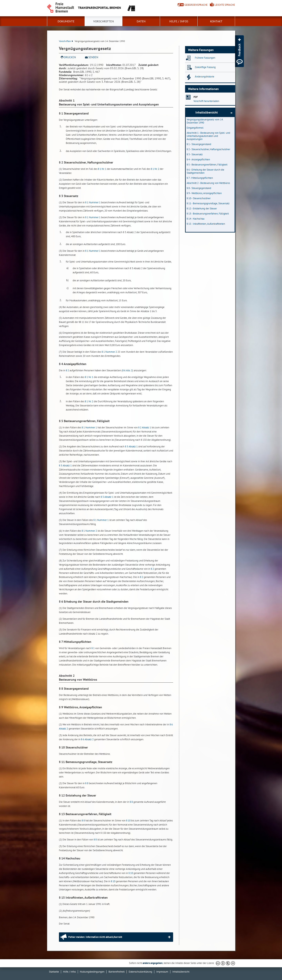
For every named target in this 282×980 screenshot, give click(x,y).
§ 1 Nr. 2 (155, 169)
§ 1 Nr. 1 (102, 169)
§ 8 (87, 783)
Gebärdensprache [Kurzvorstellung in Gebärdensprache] (196, 5)
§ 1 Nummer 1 (93, 202)
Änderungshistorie (205, 77)
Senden (93, 57)
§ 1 (93, 648)
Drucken (70, 57)
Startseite (54, 972)
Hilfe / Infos (179, 21)
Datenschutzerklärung (140, 972)
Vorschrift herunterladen (206, 101)
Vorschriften (103, 21)
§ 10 (128, 821)
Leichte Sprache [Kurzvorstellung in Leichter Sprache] (225, 5)
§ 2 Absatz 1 (145, 427)
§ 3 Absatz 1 (131, 446)
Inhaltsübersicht (207, 112)
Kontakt (216, 21)
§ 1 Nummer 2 (109, 352)
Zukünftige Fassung (205, 67)
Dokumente (66, 21)
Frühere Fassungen (205, 58)
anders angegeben (153, 963)
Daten (141, 21)
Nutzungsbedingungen (92, 972)
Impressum (162, 972)
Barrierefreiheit (117, 972)
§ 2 (67, 370)
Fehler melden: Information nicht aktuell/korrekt (95, 937)
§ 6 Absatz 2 (87, 739)
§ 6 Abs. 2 (127, 370)
